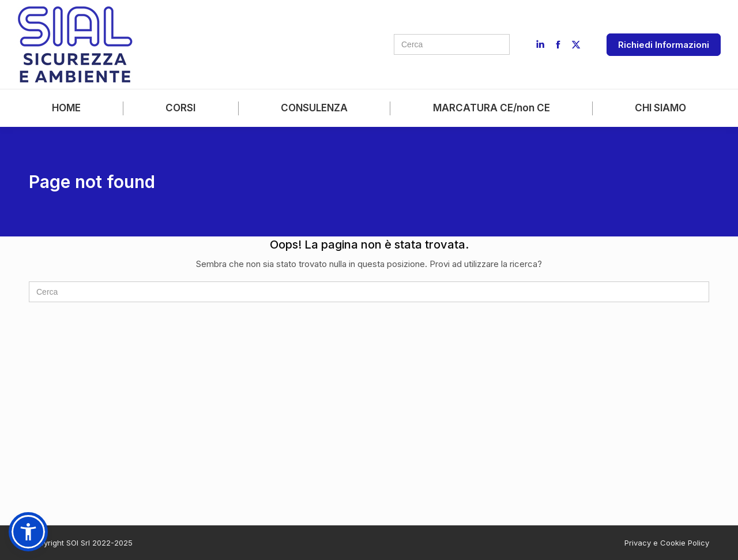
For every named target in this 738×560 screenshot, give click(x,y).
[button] (28, 532)
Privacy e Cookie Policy (667, 543)
